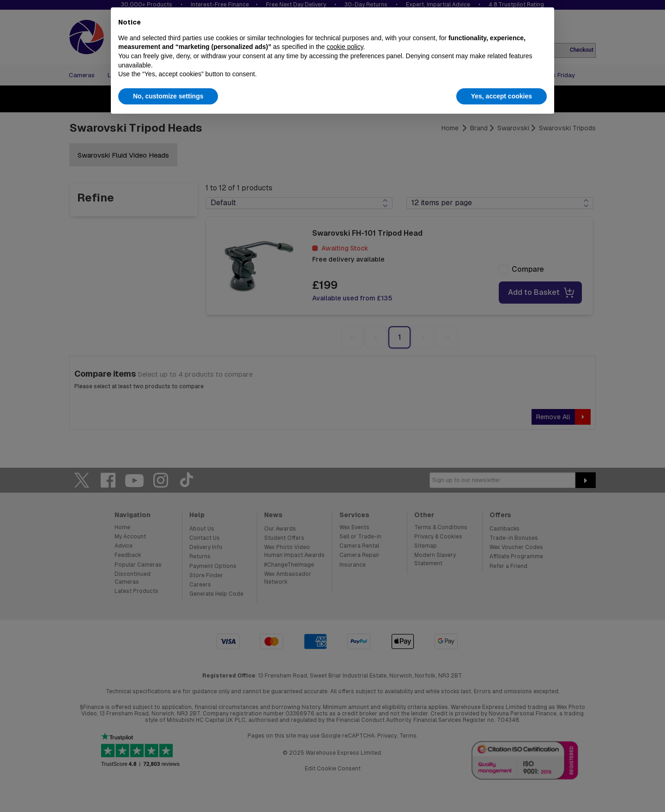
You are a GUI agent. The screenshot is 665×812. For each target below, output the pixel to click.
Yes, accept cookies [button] (502, 96)
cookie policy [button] (345, 47)
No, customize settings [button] (168, 96)
